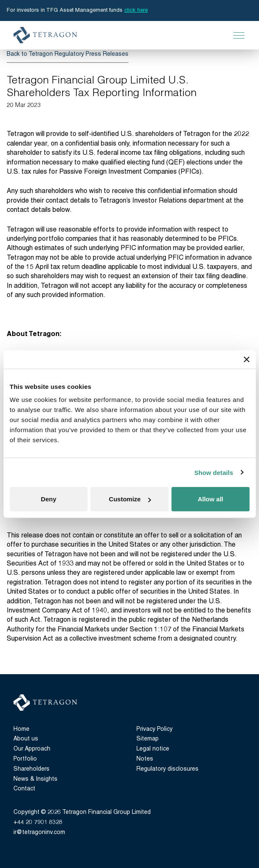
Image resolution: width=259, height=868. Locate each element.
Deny (48, 499)
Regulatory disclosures (167, 769)
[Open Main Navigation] (239, 35)
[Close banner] (246, 359)
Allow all (211, 499)
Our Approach (32, 749)
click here (136, 10)
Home (21, 729)
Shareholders (31, 769)
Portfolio (25, 759)
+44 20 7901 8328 (38, 822)
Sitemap (148, 739)
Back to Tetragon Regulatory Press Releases (68, 54)
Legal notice (153, 749)
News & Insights (35, 779)
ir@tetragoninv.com (39, 833)
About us (26, 739)
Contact (24, 789)
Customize (130, 499)
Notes (145, 759)
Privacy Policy (154, 729)
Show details (214, 472)
